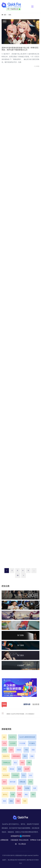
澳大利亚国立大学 (9, 788)
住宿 (11, 750)
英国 (4, 801)
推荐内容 (27, 704)
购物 (11, 801)
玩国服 (27, 788)
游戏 (30, 782)
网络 (26, 795)
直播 (13, 795)
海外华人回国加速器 (16, 855)
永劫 (30, 775)
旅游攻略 (6, 775)
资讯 (10, 15)
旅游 (19, 769)
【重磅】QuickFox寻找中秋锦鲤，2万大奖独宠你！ (21, 714)
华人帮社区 (22, 844)
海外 (4, 782)
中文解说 (32, 743)
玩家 (35, 788)
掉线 (22, 763)
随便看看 (36, 704)
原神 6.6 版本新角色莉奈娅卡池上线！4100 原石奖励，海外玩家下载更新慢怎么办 (20, 49)
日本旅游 (15, 775)
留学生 (5, 795)
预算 (25, 801)
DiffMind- (33, 840)
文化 (4, 769)
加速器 (19, 750)
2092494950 (26, 836)
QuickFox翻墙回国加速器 (27, 737)
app (4, 737)
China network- (24, 840)
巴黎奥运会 (7, 763)
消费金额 (22, 782)
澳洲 (20, 788)
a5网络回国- (4, 840)
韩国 (18, 801)
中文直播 (22, 743)
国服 (32, 756)
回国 (33, 750)
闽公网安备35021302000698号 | (17, 860)
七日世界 (13, 743)
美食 (33, 795)
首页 (5, 15)
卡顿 (26, 750)
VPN (4, 743)
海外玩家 (13, 782)
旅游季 (27, 769)
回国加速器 (16, 756)
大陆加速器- (14, 840)
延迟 (15, 763)
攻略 (29, 763)
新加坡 (12, 769)
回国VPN (6, 756)
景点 (24, 775)
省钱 (19, 795)
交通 (4, 750)
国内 (25, 756)
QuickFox (12, 737)
